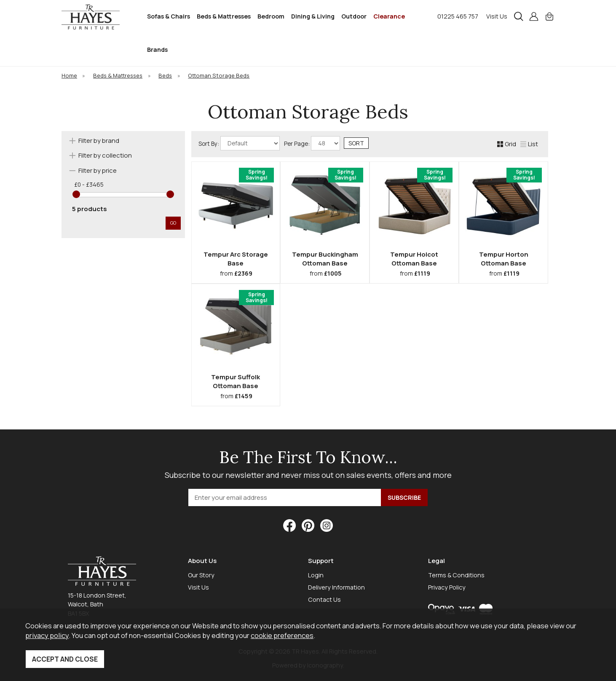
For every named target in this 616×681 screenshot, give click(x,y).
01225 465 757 (458, 16)
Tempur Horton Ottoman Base (504, 259)
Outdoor (354, 16)
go (173, 223)
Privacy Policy (447, 587)
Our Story (201, 575)
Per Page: (312, 143)
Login (316, 575)
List (529, 144)
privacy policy (47, 635)
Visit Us (497, 16)
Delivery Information (336, 587)
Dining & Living (313, 16)
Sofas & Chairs (169, 16)
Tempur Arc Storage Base (236, 259)
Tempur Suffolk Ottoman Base (236, 381)
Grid (507, 144)
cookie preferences (282, 635)
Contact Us (324, 599)
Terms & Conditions (456, 575)
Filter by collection (105, 155)
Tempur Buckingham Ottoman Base (325, 259)
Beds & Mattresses (224, 16)
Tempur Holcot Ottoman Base (414, 259)
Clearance (389, 16)
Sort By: (239, 143)
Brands (157, 50)
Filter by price (98, 170)
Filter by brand (99, 141)
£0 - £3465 (89, 185)
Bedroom (271, 16)
